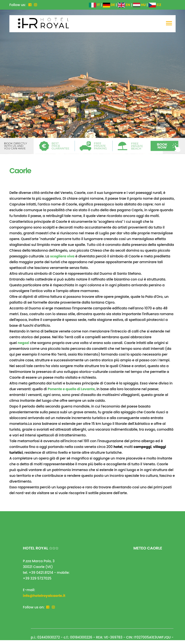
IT (94, 5)
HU (139, 5)
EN (124, 5)
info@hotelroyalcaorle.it (44, 596)
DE (109, 5)
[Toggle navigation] (169, 24)
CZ (155, 5)
